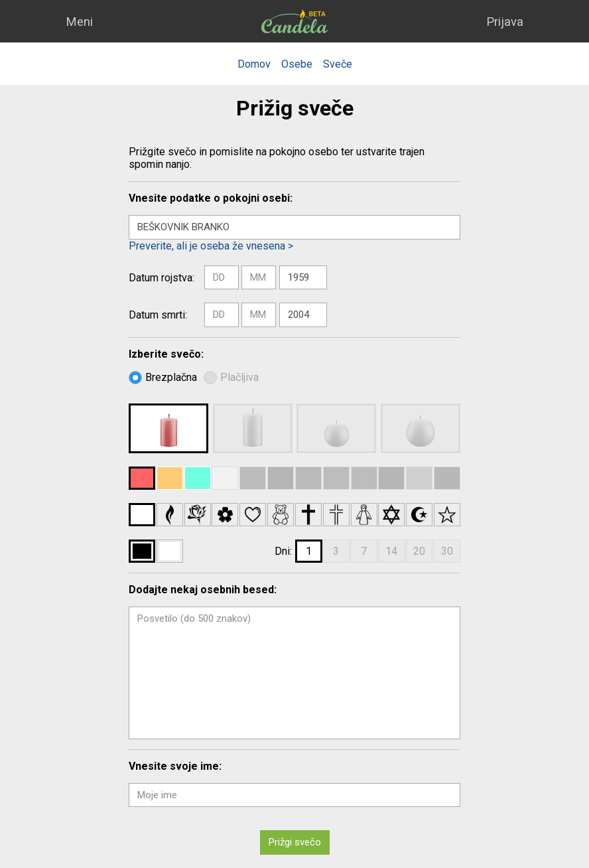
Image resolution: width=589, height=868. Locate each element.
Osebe (297, 64)
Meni (79, 22)
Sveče (338, 64)
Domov (254, 64)
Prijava (505, 22)
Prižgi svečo (295, 842)
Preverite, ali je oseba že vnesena (211, 246)
